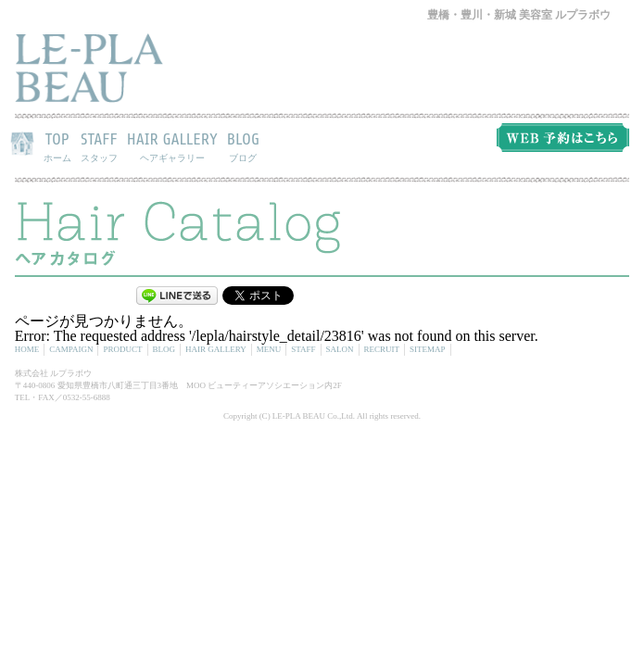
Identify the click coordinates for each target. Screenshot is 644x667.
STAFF (99, 146)
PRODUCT (122, 349)
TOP (57, 146)
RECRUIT (382, 349)
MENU (269, 349)
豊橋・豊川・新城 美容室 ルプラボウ (519, 15)
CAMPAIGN (71, 349)
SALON (340, 349)
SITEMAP (428, 349)
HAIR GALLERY (172, 146)
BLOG (243, 146)
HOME (27, 349)
